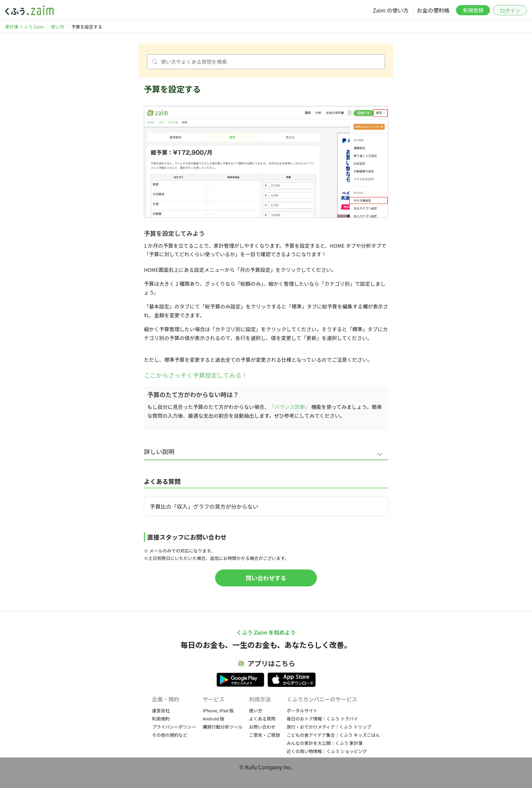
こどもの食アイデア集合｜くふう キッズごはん (333, 735)
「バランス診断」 (290, 407)
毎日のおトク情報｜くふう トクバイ (322, 719)
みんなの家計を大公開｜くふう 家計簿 (325, 743)
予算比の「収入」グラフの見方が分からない (204, 506)
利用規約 (161, 719)
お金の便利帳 (433, 10)
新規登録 (473, 10)
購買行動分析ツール (222, 727)
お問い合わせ (262, 727)
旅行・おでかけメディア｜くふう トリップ (329, 727)
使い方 (256, 710)
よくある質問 (262, 719)
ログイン (510, 10)
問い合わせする (266, 578)
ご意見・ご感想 (264, 735)
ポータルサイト (302, 710)
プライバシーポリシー (174, 727)
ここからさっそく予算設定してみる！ (196, 375)
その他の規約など (170, 735)
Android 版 (213, 719)
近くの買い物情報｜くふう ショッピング (327, 751)
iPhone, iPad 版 (218, 710)
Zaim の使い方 (391, 10)
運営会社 (161, 710)
